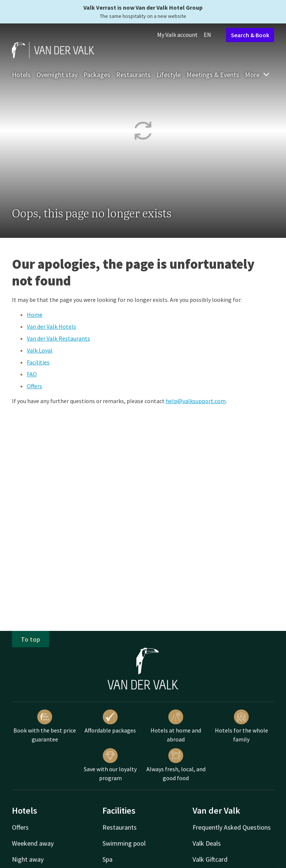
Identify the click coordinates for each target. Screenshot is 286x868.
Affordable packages (110, 722)
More (258, 75)
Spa (107, 859)
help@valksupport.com (196, 401)
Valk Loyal (40, 350)
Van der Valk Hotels (51, 326)
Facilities (38, 362)
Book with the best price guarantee (45, 726)
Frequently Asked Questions (232, 827)
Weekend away (33, 843)
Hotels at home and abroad (176, 726)
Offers (34, 386)
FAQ (32, 374)
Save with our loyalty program (110, 765)
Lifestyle (169, 75)
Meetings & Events (213, 75)
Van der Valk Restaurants (58, 338)
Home (35, 315)
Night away (28, 859)
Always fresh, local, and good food (176, 765)
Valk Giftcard (210, 859)
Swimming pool (124, 843)
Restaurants (133, 75)
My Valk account (177, 35)
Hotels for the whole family (241, 726)
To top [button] (31, 639)
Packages (97, 75)
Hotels (21, 75)
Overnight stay (57, 75)
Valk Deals (207, 843)
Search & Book (250, 35)
